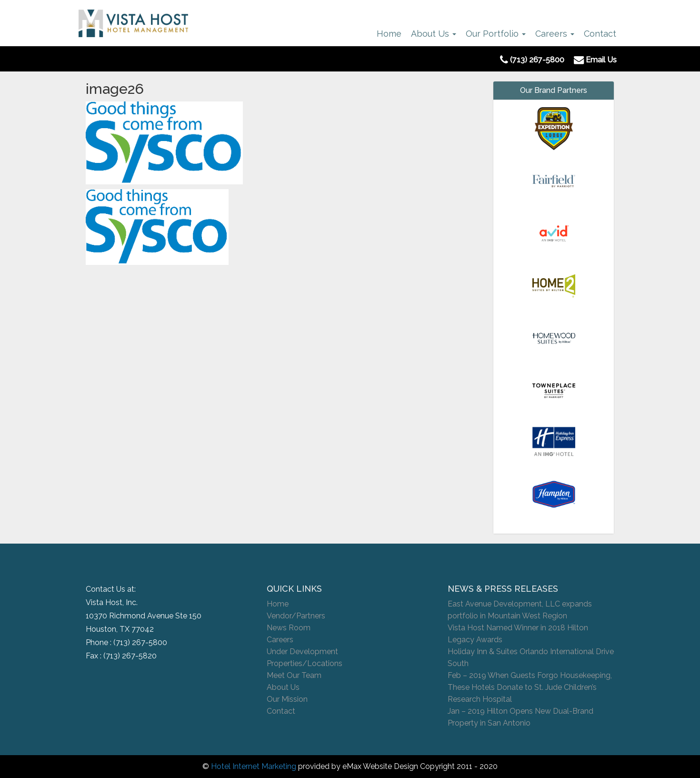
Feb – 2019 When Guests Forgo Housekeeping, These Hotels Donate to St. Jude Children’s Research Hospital (530, 687)
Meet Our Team (294, 675)
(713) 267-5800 (140, 642)
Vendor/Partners (296, 616)
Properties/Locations (305, 663)
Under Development (302, 652)
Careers (555, 34)
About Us (434, 34)
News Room (289, 628)
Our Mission (287, 699)
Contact (600, 34)
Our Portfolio (496, 34)
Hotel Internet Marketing (254, 766)
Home (389, 34)
